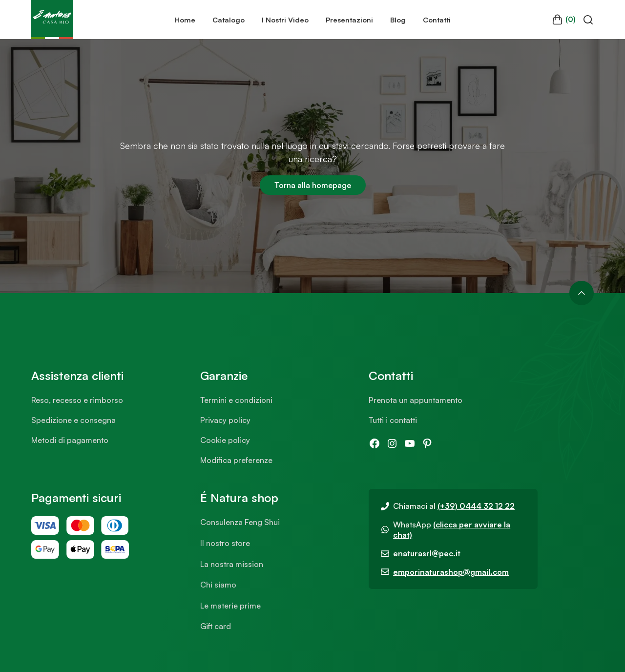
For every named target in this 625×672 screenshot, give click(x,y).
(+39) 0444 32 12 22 (476, 506)
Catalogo (229, 20)
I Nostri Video (285, 20)
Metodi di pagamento (70, 440)
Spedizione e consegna (73, 420)
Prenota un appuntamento (416, 400)
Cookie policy (225, 440)
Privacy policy (225, 420)
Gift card (216, 626)
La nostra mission (232, 564)
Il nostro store (225, 543)
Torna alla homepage (313, 185)
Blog (398, 20)
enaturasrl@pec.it (427, 553)
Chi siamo (218, 585)
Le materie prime (230, 606)
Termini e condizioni (236, 400)
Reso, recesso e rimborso (77, 400)
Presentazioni (349, 20)
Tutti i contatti (393, 420)
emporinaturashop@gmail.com (451, 572)
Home (185, 20)
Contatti (437, 20)
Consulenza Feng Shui (240, 522)
